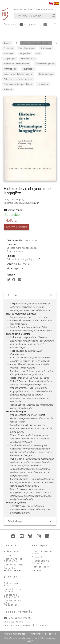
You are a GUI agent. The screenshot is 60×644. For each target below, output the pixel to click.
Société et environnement (13, 569)
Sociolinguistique (15, 251)
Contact (37, 557)
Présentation (12, 551)
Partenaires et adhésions (13, 560)
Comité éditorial (14, 565)
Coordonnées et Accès (42, 553)
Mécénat (37, 570)
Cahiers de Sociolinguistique (21, 259)
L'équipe (9, 555)
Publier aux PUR (11, 584)
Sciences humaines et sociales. (22, 248)
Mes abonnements (18, 618)
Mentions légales (20, 634)
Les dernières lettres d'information (26, 625)
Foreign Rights (41, 567)
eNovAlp (30, 641)
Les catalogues (14, 622)
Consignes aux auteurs (12, 596)
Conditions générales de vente (43, 634)
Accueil (7, 634)
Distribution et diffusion (41, 562)
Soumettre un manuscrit (12, 590)
